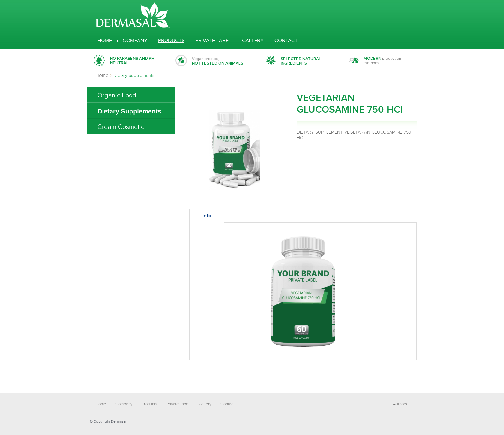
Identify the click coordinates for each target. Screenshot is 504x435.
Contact (286, 41)
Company (135, 41)
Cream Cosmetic (121, 127)
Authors (400, 404)
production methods (375, 61)
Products (171, 41)
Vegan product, (209, 61)
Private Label (213, 41)
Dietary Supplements (129, 111)
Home (105, 41)
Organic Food (117, 95)
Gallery (253, 41)
